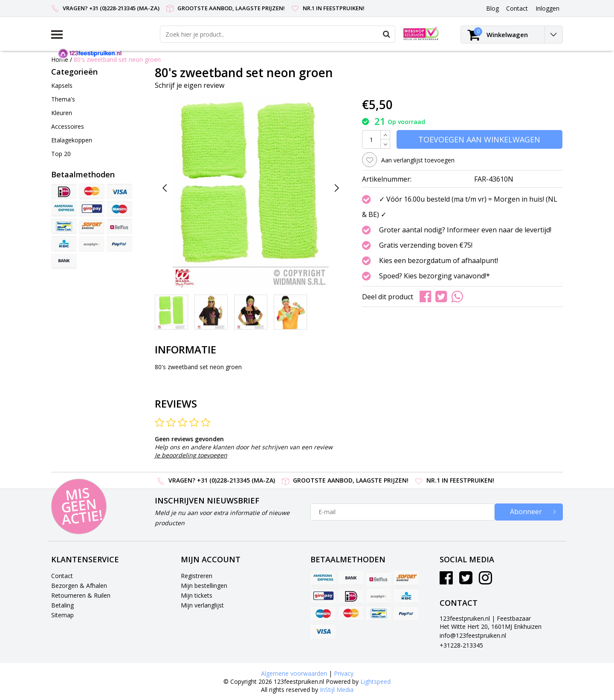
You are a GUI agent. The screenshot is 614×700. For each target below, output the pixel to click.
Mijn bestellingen (204, 586)
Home (60, 59)
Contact (62, 576)
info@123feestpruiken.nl (473, 635)
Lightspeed (375, 681)
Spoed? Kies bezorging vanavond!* (434, 276)
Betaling (62, 605)
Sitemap (62, 615)
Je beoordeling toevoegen (191, 455)
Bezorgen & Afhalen (79, 586)
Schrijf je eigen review (190, 85)
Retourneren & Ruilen (81, 595)
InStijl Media (337, 690)
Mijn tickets (197, 595)
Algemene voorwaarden (294, 673)
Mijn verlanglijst (202, 605)
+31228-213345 (461, 645)
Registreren (197, 576)
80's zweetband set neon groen (117, 59)
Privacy (344, 673)
